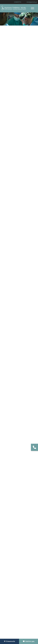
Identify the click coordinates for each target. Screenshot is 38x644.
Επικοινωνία (9, 641)
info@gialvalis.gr (32, 2)
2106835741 (18, 2)
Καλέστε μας (29, 641)
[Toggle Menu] (33, 8)
